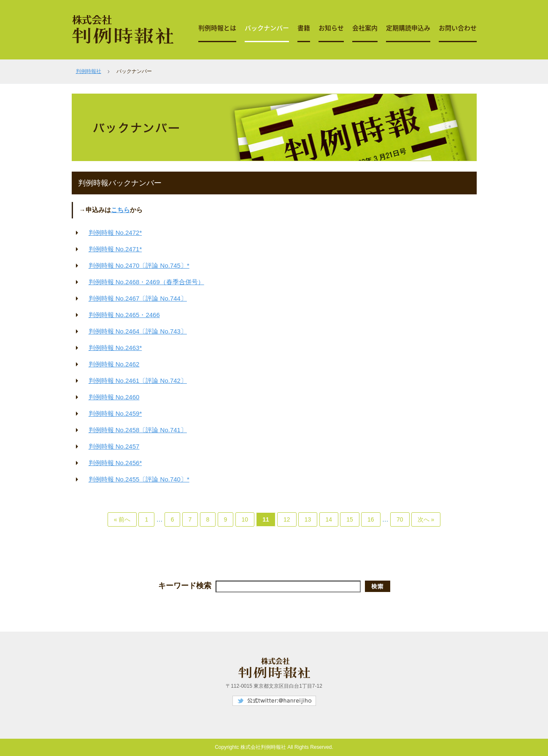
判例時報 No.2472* (115, 233)
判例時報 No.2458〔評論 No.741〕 (138, 430)
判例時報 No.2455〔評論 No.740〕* (139, 479)
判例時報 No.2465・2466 (124, 315)
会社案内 (365, 28)
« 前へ (122, 519)
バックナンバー (267, 28)
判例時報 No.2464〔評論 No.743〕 (138, 331)
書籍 (304, 28)
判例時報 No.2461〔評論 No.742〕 (138, 381)
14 (329, 519)
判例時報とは (217, 28)
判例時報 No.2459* (115, 413)
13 (308, 519)
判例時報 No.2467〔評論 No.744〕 (138, 298)
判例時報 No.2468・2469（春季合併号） (146, 282)
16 (371, 519)
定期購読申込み (408, 28)
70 (400, 519)
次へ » (426, 519)
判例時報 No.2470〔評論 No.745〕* (139, 265)
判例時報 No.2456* (115, 463)
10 (245, 519)
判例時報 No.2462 (114, 364)
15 (350, 519)
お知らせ (331, 28)
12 (287, 519)
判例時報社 (89, 71)
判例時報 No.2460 (114, 397)
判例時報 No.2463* (115, 348)
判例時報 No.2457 (114, 446)
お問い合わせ (458, 28)
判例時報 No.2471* (115, 249)
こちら (120, 210)
